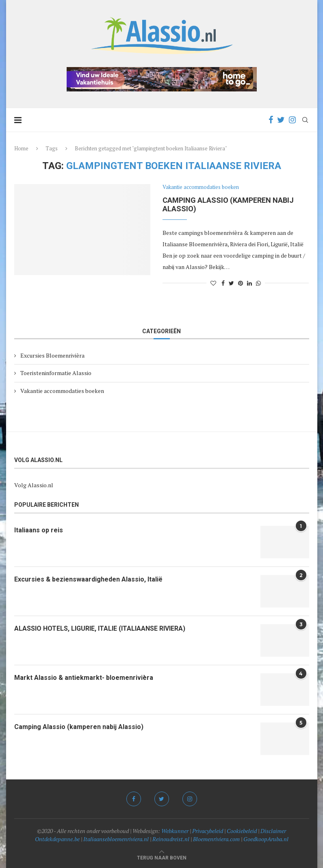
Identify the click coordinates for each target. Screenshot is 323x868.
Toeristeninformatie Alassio (56, 373)
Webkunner (175, 831)
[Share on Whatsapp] (258, 283)
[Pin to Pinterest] (241, 283)
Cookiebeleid (242, 831)
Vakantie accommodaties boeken (201, 187)
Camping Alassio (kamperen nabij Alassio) (79, 727)
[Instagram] (292, 120)
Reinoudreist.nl (171, 839)
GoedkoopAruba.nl (266, 839)
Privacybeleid (208, 831)
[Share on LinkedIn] (249, 283)
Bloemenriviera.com (216, 839)
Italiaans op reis (39, 530)
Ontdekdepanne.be (57, 839)
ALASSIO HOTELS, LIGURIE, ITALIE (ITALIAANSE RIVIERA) (100, 628)
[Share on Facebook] (223, 283)
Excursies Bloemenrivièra (52, 355)
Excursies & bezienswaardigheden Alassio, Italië (88, 579)
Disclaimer (273, 831)
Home (21, 148)
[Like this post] (213, 283)
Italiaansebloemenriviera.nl (116, 839)
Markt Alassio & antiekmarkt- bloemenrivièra (84, 678)
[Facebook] (271, 120)
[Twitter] (281, 120)
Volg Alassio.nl (34, 485)
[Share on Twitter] (231, 283)
